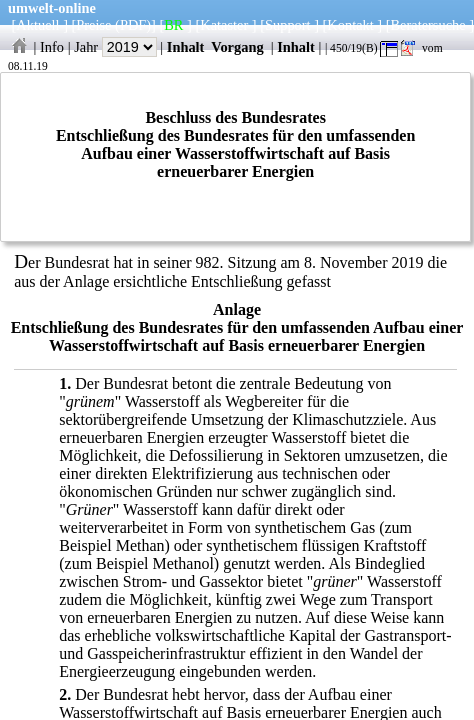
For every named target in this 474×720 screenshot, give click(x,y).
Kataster (224, 25)
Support (288, 25)
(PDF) (133, 25)
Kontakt (350, 25)
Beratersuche (428, 25)
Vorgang (237, 47)
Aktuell (37, 25)
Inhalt (186, 47)
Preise (93, 25)
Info (52, 47)
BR (173, 25)
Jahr (115, 47)
